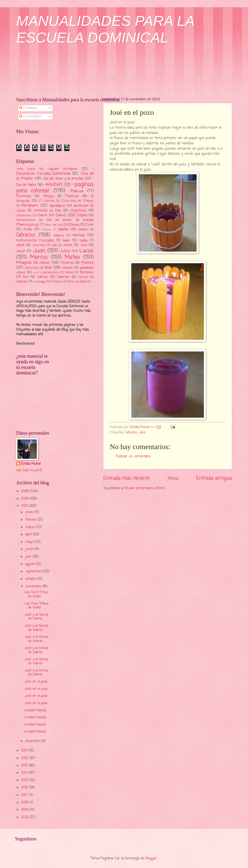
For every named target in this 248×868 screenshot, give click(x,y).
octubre (31, 579)
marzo (31, 527)
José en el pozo (36, 682)
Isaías (84, 241)
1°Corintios (24, 196)
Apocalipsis (57, 206)
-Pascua (76, 191)
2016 (25, 788)
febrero (31, 520)
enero (30, 512)
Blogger (151, 858)
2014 (25, 773)
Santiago (40, 282)
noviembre (34, 587)
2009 (26, 499)
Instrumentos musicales (35, 241)
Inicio (173, 478)
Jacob (20, 245)
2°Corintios (69, 201)
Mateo (72, 257)
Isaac (66, 241)
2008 (26, 491)
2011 (25, 751)
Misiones (67, 263)
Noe (48, 268)
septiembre (34, 572)
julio (29, 557)
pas (36, 273)
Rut (26, 277)
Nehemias (32, 268)
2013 (25, 766)
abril (29, 535)
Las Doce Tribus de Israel (36, 594)
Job (54, 245)
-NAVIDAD (53, 185)
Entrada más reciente (127, 478)
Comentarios (31, 117)
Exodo (28, 230)
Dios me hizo (54, 225)
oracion (68, 268)
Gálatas (63, 230)
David (61, 215)
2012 (25, 758)
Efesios (74, 225)
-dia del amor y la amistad (63, 179)
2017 (25, 795)
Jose (142, 433)
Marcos (39, 257)
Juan (39, 251)
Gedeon (83, 230)
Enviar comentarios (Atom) (145, 488)
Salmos (43, 277)
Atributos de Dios (48, 211)
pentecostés (51, 273)
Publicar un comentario (133, 456)
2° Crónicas (46, 201)
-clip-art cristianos (62, 169)
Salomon (63, 277)
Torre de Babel (77, 282)
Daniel (43, 215)
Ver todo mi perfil (29, 470)
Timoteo (56, 282)
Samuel (83, 277)
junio (30, 549)
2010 (25, 506)
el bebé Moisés (35, 711)
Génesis (131, 433)
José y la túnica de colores (36, 617)
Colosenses (24, 215)
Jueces (65, 251)
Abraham (30, 206)
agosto (31, 564)
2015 (25, 780)
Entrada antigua (214, 478)
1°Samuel (72, 196)
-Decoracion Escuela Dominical (55, 171)
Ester (90, 225)
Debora (82, 215)
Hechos (78, 235)
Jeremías (39, 245)
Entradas (28, 108)
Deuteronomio (26, 220)
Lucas (87, 251)
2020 (26, 817)
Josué (21, 251)
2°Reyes (88, 201)
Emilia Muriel (31, 464)
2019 (25, 810)
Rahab (69, 273)
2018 (25, 803)
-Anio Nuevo (26, 169)
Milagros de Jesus (33, 263)
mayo (30, 542)
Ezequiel (46, 230)
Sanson (22, 282)
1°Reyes (49, 196)
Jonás (68, 245)
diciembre (33, 741)
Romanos (87, 273)
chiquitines (78, 211)
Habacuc (59, 236)
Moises (88, 263)
